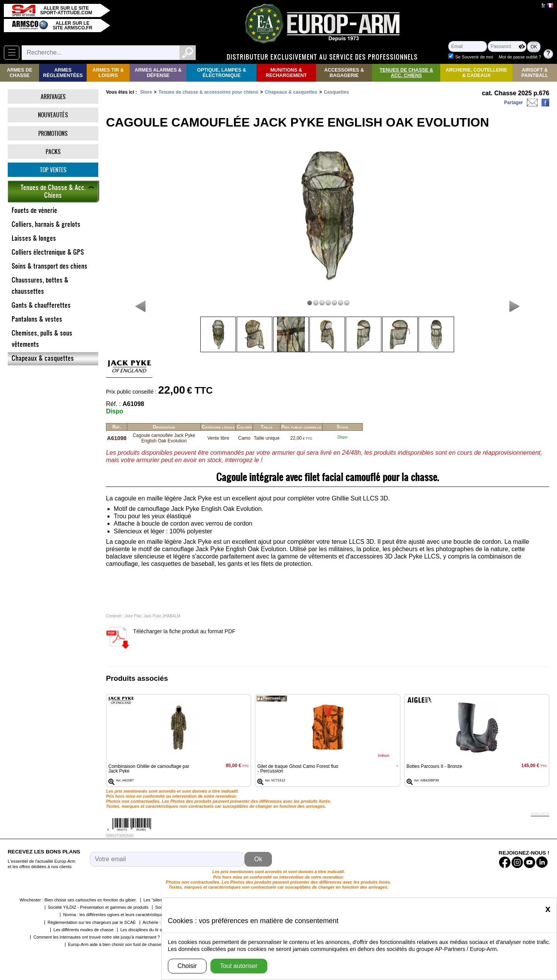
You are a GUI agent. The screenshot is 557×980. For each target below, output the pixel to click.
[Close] (548, 909)
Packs (53, 152)
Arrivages (53, 97)
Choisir (187, 966)
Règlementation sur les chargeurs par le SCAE (92, 922)
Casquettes (336, 92)
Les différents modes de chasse (83, 930)
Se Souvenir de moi (474, 57)
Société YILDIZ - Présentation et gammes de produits (98, 907)
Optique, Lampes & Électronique (222, 73)
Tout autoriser (239, 966)
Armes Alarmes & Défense (158, 73)
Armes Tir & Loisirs (108, 73)
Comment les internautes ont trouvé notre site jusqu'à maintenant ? (97, 937)
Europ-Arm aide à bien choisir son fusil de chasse (115, 944)
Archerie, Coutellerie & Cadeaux (476, 73)
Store (146, 92)
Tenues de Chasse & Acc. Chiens (406, 73)
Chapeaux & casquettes (291, 92)
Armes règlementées (63, 73)
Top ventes (53, 170)
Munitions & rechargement (286, 73)
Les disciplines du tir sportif (146, 930)
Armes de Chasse (20, 73)
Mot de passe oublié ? (520, 57)
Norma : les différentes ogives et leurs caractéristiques (114, 915)
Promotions (53, 133)
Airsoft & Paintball (535, 73)
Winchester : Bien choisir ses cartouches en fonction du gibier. (78, 900)
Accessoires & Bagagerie (344, 73)
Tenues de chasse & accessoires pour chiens (208, 92)
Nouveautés (53, 115)
